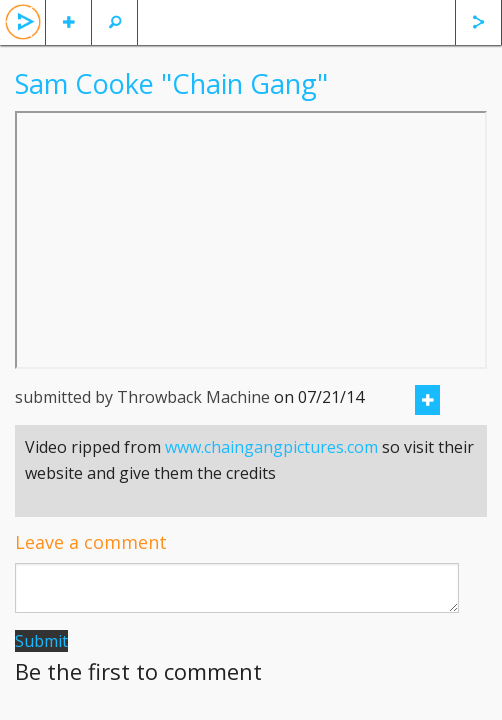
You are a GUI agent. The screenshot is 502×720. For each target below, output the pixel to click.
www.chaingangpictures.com (271, 447)
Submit (41, 641)
